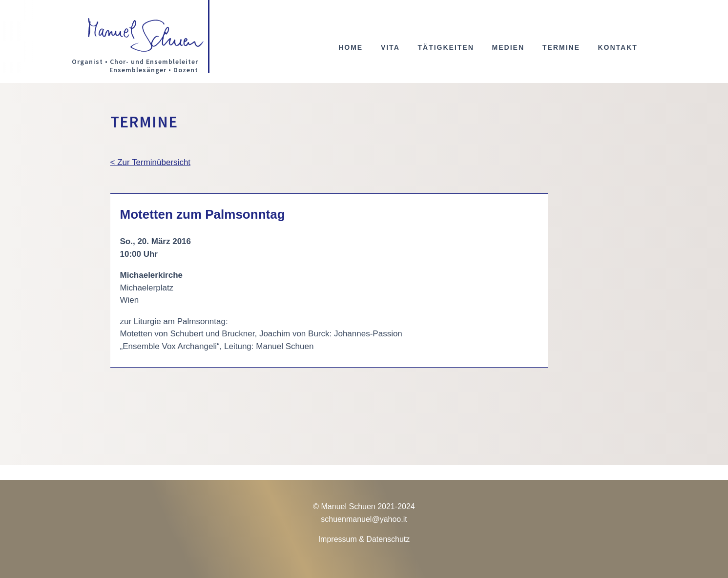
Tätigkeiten (446, 48)
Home (351, 48)
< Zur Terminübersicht (151, 162)
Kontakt (617, 48)
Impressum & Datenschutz (364, 539)
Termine (561, 48)
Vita (390, 48)
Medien (508, 48)
